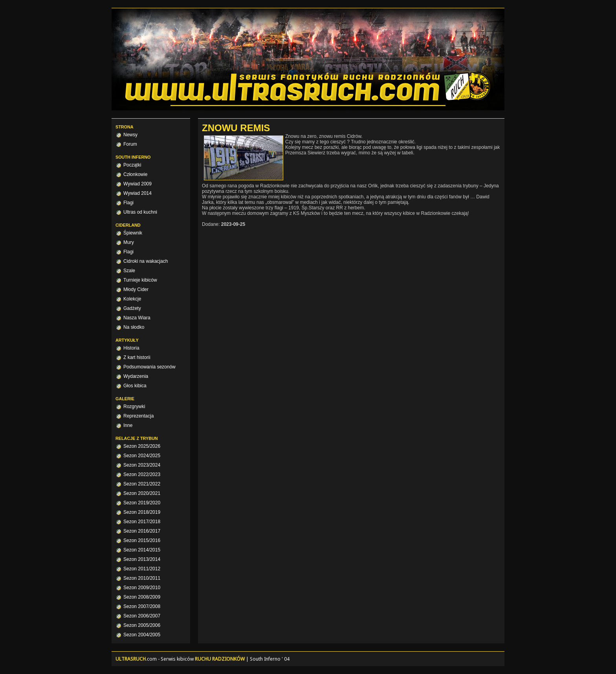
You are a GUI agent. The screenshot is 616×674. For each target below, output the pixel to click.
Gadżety (132, 308)
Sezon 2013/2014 (142, 559)
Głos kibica (135, 386)
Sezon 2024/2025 (142, 456)
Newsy (130, 135)
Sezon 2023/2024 (142, 465)
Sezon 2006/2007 (142, 616)
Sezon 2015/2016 (142, 540)
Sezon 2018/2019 (142, 512)
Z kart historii (137, 357)
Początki (132, 165)
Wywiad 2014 (137, 193)
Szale (129, 271)
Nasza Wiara (137, 318)
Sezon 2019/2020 (142, 503)
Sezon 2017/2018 (142, 522)
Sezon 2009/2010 (142, 588)
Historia (131, 348)
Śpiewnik (133, 233)
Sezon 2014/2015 (142, 550)
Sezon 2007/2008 (142, 606)
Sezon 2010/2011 (142, 578)
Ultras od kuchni (140, 212)
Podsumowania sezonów (149, 367)
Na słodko (134, 327)
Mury (129, 242)
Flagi (128, 203)
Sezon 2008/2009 (142, 597)
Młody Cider (136, 289)
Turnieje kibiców (140, 280)
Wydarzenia (136, 376)
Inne (128, 425)
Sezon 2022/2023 (142, 474)
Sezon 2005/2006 (142, 625)
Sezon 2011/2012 (142, 569)
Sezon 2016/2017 (142, 531)
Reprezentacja (138, 416)
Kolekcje (132, 299)
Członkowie (135, 174)
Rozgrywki (134, 407)
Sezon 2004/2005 (142, 635)
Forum (130, 144)
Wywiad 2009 (137, 184)
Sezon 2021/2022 (142, 484)
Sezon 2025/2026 (142, 446)
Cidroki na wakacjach (146, 261)
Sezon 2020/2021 (142, 493)
